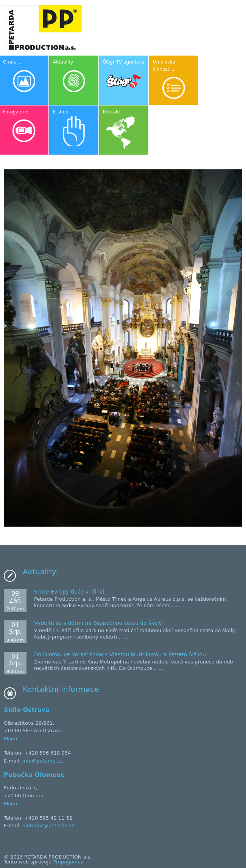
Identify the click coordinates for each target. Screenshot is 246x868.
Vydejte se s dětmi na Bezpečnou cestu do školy (98, 623)
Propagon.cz (68, 862)
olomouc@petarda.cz (48, 825)
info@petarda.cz (42, 761)
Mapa (10, 739)
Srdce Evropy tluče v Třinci (69, 592)
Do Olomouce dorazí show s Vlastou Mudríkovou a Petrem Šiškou (120, 654)
